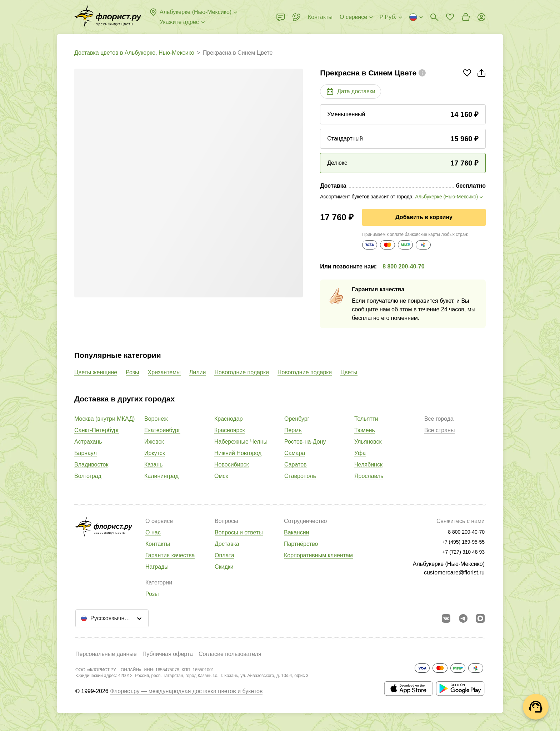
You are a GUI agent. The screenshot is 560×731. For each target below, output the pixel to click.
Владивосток (91, 465)
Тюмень (365, 430)
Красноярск (229, 430)
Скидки (224, 567)
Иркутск (155, 453)
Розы (132, 372)
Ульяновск (368, 442)
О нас (153, 532)
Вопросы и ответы (239, 532)
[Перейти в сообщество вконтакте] (446, 618)
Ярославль (369, 476)
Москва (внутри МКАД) (104, 419)
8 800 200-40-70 (403, 266)
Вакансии (297, 532)
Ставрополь (300, 476)
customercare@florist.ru (454, 572)
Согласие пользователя (230, 654)
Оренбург (297, 419)
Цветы (349, 372)
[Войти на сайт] (481, 17)
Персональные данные (106, 654)
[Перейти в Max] (480, 618)
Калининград (161, 476)
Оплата (224, 555)
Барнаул (86, 453)
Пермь (293, 430)
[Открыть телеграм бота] (463, 618)
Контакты (158, 544)
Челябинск (368, 465)
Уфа (360, 453)
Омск (221, 476)
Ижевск (154, 442)
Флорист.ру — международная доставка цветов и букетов (186, 691)
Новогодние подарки (241, 372)
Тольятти (366, 419)
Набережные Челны (241, 442)
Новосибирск (232, 465)
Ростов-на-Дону (305, 442)
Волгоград (88, 476)
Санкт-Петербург (97, 430)
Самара (295, 453)
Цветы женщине (96, 372)
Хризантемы (164, 372)
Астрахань (88, 442)
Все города (439, 419)
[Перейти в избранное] (450, 17)
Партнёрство (301, 544)
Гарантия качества (170, 555)
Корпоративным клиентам (318, 555)
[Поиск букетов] (434, 17)
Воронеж (156, 419)
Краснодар (229, 419)
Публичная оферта (168, 654)
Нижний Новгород (238, 453)
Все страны (439, 430)
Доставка (227, 544)
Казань (153, 465)
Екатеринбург (162, 430)
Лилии (198, 372)
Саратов (296, 465)
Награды (157, 567)
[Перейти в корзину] (466, 17)
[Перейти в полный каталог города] (108, 17)
